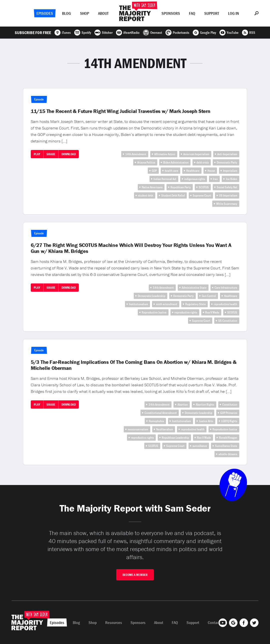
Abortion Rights (205, 405)
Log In (233, 13)
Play (37, 154)
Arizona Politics (146, 162)
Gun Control (209, 296)
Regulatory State (195, 304)
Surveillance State (226, 446)
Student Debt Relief (173, 195)
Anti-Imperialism (227, 154)
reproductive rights (186, 312)
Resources (114, 622)
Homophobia (156, 421)
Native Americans (152, 187)
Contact (214, 622)
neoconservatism (138, 429)
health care (171, 171)
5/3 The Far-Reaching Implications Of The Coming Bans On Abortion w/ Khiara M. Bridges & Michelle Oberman (134, 365)
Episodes (45, 13)
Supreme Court (202, 195)
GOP (154, 171)
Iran (215, 179)
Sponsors (171, 13)
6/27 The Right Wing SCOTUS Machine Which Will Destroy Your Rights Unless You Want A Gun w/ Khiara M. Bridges (131, 248)
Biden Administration (176, 162)
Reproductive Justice (154, 312)
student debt (146, 195)
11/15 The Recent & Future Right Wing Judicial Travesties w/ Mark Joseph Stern (121, 111)
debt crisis (203, 162)
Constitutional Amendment (161, 413)
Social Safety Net (227, 187)
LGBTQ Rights (229, 421)
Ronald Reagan (228, 438)
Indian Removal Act (165, 179)
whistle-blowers (228, 454)
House (211, 171)
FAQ (192, 13)
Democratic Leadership (151, 296)
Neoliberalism (165, 429)
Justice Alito (206, 421)
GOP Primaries (229, 413)
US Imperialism (228, 195)
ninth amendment (167, 304)
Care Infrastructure (226, 288)
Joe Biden (231, 179)
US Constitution (228, 321)
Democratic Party (227, 162)
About (103, 13)
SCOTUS (204, 187)
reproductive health (225, 304)
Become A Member (135, 575)
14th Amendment (136, 154)
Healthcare (193, 171)
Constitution (230, 405)
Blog (66, 13)
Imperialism (230, 171)
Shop (84, 13)
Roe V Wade (212, 312)
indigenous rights (195, 179)
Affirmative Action (165, 154)
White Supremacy (227, 204)
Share (51, 154)
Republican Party (181, 187)
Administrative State (194, 288)
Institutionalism (138, 304)
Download (69, 154)
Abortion (183, 405)
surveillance (200, 446)
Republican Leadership (175, 438)
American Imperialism (196, 154)
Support (212, 13)
